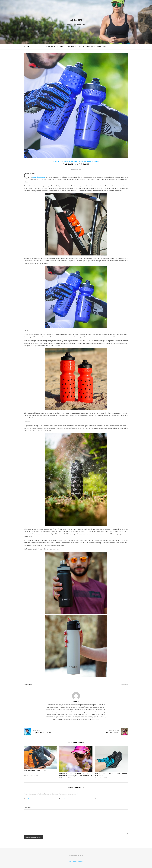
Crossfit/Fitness (93, 161)
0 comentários (124, 685)
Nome (26, 799)
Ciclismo (70, 47)
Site (96, 799)
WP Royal (80, 855)
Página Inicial (50, 47)
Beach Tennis (102, 47)
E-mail (62, 799)
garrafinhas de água (39, 177)
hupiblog (29, 685)
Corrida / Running (85, 47)
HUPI (61, 47)
